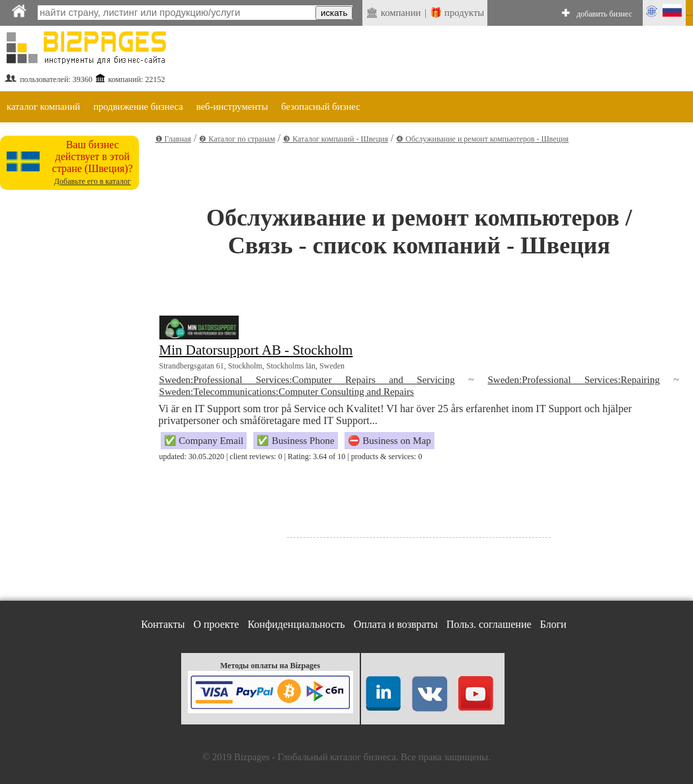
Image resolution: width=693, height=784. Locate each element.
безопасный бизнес (320, 107)
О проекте (216, 624)
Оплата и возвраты (396, 624)
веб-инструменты (232, 107)
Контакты (163, 624)
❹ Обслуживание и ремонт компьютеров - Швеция (482, 139)
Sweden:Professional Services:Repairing (573, 380)
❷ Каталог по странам (237, 139)
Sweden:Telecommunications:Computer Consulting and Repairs (287, 392)
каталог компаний (43, 107)
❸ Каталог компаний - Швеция (336, 139)
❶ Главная (173, 139)
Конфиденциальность (296, 624)
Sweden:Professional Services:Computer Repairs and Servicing (307, 380)
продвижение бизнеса (138, 107)
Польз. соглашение (489, 624)
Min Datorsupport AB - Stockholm (256, 350)
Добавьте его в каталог (93, 181)
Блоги (553, 624)
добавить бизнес (604, 14)
